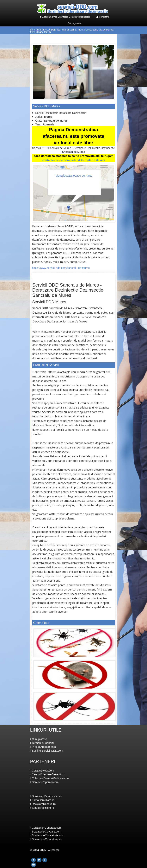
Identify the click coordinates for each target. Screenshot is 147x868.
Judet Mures (84, 30)
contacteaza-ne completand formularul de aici (74, 160)
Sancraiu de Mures (103, 30)
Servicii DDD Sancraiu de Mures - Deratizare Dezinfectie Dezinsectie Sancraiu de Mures (68, 290)
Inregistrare (74, 23)
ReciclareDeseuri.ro (43, 804)
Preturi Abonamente (43, 747)
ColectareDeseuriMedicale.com (50, 778)
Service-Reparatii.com (44, 782)
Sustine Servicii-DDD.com (47, 751)
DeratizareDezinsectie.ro (46, 796)
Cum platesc (39, 739)
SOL (58, 850)
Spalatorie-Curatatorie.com (47, 835)
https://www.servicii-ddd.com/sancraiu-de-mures (61, 268)
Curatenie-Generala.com (46, 828)
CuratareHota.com (42, 771)
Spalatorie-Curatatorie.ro (46, 839)
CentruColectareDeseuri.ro (47, 774)
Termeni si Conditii (42, 743)
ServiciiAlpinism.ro (42, 808)
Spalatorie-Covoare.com (46, 832)
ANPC (51, 850)
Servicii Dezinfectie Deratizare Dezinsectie (53, 30)
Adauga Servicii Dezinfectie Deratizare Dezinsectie (65, 17)
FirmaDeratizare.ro (42, 800)
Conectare (103, 17)
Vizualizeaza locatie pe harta (74, 176)
